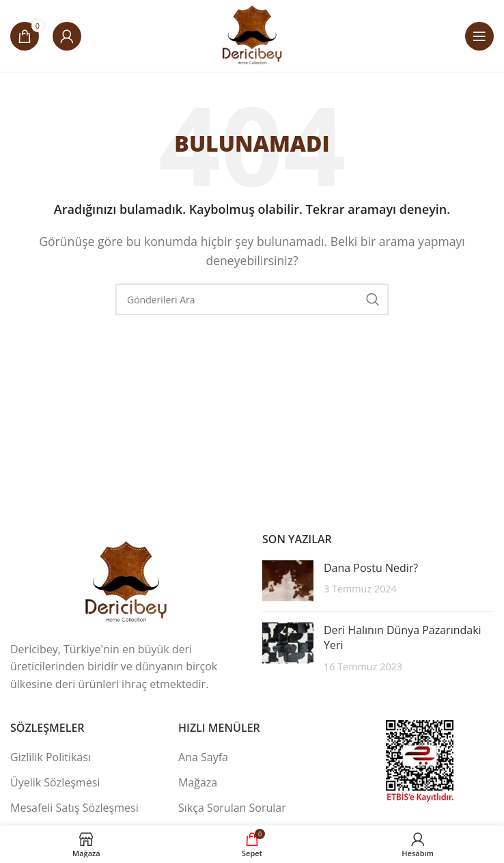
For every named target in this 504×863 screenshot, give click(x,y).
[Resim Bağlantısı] (126, 581)
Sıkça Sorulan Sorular (232, 808)
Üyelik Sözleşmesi (55, 782)
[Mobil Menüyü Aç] (479, 36)
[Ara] (252, 299)
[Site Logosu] (252, 35)
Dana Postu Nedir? (371, 568)
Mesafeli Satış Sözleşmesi (74, 808)
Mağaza (198, 782)
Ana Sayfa (203, 757)
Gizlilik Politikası (51, 757)
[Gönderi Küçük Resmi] (288, 581)
